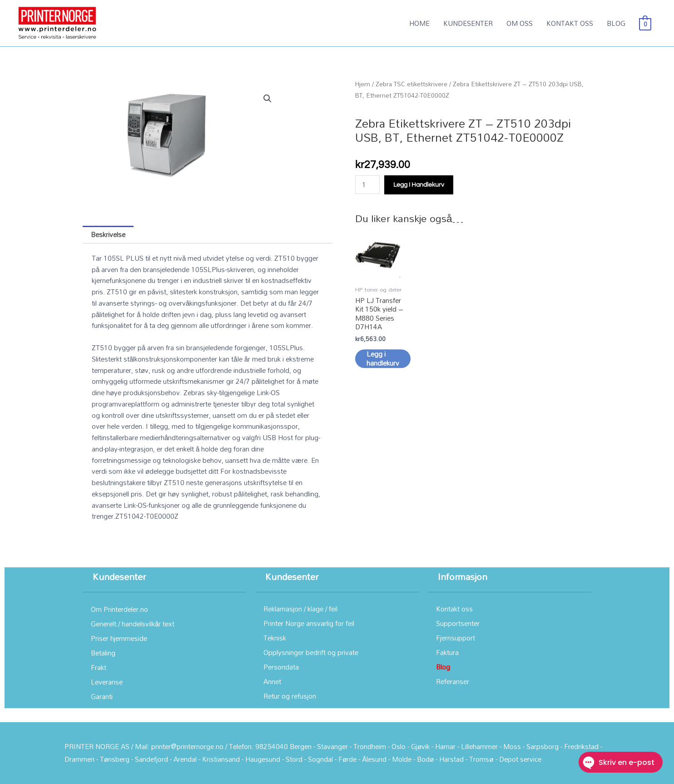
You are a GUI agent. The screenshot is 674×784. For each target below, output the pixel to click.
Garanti (102, 696)
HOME (419, 23)
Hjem (363, 84)
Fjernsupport (456, 638)
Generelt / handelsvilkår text (133, 624)
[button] (268, 99)
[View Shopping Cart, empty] (645, 23)
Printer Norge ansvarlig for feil (309, 623)
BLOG (616, 23)
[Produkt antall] (367, 185)
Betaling (103, 653)
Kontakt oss (454, 609)
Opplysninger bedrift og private (311, 652)
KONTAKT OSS (570, 23)
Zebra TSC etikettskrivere (411, 84)
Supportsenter (458, 623)
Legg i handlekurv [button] (383, 363)
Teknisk (275, 638)
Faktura (447, 652)
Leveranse (107, 682)
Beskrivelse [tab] (108, 234)
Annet (272, 681)
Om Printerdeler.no (119, 609)
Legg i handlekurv (419, 185)
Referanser (453, 681)
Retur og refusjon (290, 696)
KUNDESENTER (468, 23)
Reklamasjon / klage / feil (300, 609)
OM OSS (520, 23)
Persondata (281, 667)
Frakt (99, 667)
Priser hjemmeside (119, 638)
